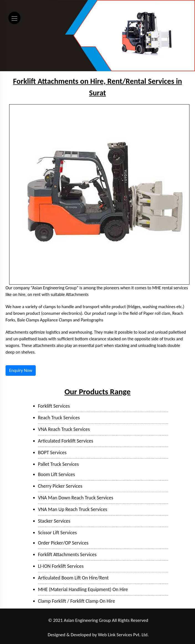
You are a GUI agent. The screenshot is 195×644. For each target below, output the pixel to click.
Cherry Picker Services (60, 486)
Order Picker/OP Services (63, 543)
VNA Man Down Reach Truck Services (76, 498)
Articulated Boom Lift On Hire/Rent (73, 578)
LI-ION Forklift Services (61, 566)
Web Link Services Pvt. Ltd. (123, 635)
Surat (111, 628)
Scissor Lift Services (57, 533)
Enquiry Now (21, 370)
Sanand (125, 628)
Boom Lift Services (57, 474)
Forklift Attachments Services (67, 554)
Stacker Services (54, 521)
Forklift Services (54, 406)
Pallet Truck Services (58, 464)
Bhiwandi (97, 628)
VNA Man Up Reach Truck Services (73, 509)
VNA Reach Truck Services (64, 429)
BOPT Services (52, 453)
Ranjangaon (36, 628)
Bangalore (162, 628)
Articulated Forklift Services (66, 441)
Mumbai (79, 628)
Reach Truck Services (59, 418)
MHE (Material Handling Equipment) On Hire (83, 589)
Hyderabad (143, 628)
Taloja (64, 628)
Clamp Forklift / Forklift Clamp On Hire (76, 601)
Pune (52, 628)
